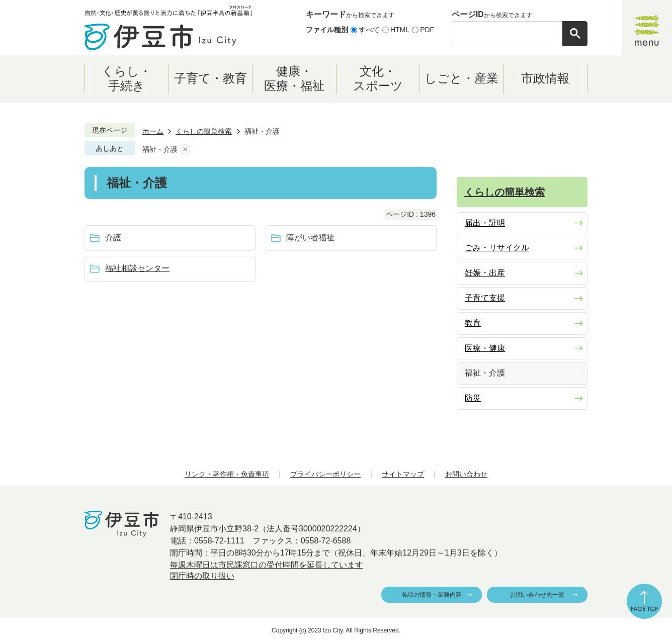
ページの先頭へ (644, 601)
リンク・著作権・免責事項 (227, 474)
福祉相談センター (137, 268)
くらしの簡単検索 (204, 131)
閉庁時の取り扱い (202, 576)
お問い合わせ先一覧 (537, 595)
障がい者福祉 (310, 238)
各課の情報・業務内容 (432, 595)
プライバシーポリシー (325, 474)
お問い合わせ (466, 474)
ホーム (153, 131)
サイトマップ (403, 474)
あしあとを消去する (185, 150)
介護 (113, 238)
